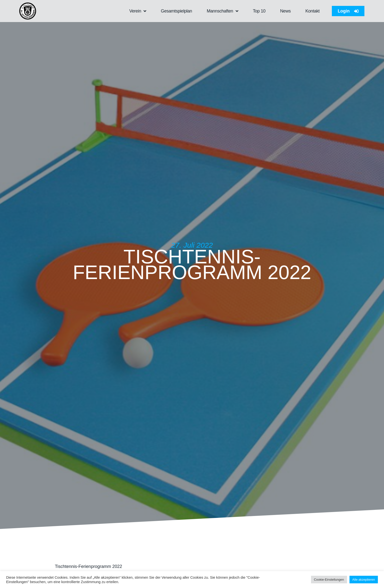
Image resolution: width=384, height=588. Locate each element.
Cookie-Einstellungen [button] (329, 580)
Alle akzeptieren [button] (364, 580)
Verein (138, 11)
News (285, 11)
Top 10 (259, 11)
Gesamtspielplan (176, 11)
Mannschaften (222, 11)
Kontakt (312, 11)
